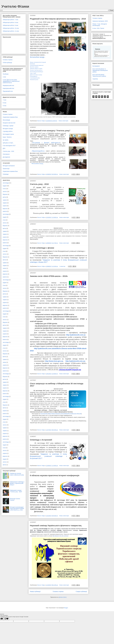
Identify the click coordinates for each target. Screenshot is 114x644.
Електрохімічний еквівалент (37, 65)
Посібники (6, 74)
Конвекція (32, 64)
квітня (4, 197)
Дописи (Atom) (63, 597)
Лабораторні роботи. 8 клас (11, 22)
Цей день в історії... (8, 143)
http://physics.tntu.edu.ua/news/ (60, 536)
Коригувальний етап (8, 88)
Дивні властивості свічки (36, 75)
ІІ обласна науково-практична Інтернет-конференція (55, 475)
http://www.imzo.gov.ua (54, 361)
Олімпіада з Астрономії (41, 440)
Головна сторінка (58, 592)
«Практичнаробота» (38, 151)
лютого (5, 191)
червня (5, 203)
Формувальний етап (8, 86)
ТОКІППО (95, 79)
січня (4, 189)
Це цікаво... (6, 140)
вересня (5, 209)
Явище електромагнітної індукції (38, 62)
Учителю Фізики (15, 6)
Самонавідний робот (35, 78)
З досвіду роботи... (8, 131)
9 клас (5, 106)
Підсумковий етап (8, 91)
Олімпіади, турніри (8, 126)
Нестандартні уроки (8, 134)
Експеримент (96, 66)
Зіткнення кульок (34, 80)
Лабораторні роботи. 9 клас (11, 25)
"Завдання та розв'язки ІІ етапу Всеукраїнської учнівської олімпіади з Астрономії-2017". (48, 456)
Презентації (6, 169)
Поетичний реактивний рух (37, 72)
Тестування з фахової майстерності (46, 143)
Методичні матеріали (9, 166)
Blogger (66, 608)
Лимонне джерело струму (36, 68)
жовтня (5, 211)
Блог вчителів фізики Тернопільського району (99, 75)
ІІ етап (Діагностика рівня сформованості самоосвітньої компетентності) (11, 81)
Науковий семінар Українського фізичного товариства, (56, 526)
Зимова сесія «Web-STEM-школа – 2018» (49, 276)
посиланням (44, 414)
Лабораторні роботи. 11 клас (11, 31)
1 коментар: (63, 266)
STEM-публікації (7, 63)
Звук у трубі (33, 73)
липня (4, 268)
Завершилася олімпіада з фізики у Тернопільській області (17, 483)
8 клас (5, 103)
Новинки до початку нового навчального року (17, 474)
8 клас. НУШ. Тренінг (98, 28)
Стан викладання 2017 (9, 146)
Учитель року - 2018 (39, 184)
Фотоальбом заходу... (38, 57)
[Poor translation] (6, 619)
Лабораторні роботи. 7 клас (11, 20)
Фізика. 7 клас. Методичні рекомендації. (100, 25)
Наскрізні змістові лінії (9, 123)
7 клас (5, 100)
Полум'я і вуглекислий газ (36, 70)
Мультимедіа (6, 120)
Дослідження (6, 157)
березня (5, 194)
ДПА (4, 148)
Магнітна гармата (34, 67)
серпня (5, 206)
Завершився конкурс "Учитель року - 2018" (16, 491)
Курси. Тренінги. (7, 137)
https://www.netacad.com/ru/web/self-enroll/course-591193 (65, 414)
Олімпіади (6, 174)
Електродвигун (34, 76)
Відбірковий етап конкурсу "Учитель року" (50, 131)
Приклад (98, 49)
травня (5, 200)
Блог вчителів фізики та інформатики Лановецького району (100, 70)
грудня (5, 186)
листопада (6, 183)
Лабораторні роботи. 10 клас (11, 28)
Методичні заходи (8, 129)
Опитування (6, 154)
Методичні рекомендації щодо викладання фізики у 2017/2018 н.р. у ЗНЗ (17, 509)
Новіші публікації (35, 592)
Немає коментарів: (64, 121)
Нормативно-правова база (10, 117)
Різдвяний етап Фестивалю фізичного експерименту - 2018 (58, 19)
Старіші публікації (81, 592)
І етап (4, 77)
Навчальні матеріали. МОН (100, 21)
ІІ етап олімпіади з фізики (42, 248)
